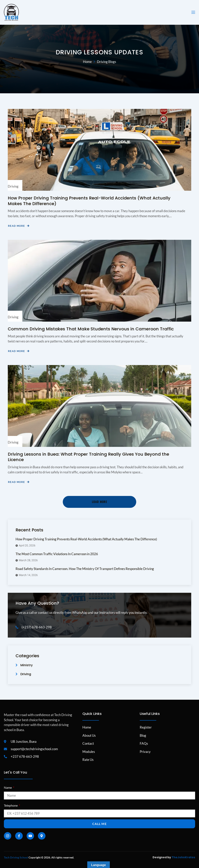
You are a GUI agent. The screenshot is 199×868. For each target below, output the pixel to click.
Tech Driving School (16, 857)
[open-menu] (193, 12)
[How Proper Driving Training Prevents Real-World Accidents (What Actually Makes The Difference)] (99, 150)
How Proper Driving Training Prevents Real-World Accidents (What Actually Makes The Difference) (89, 201)
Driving (13, 186)
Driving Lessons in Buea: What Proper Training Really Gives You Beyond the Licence (88, 457)
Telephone (11, 805)
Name (8, 787)
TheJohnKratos (183, 857)
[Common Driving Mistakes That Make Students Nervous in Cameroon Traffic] (99, 281)
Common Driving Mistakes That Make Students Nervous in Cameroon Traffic (91, 329)
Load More (99, 502)
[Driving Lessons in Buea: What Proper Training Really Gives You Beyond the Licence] (99, 406)
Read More (19, 226)
